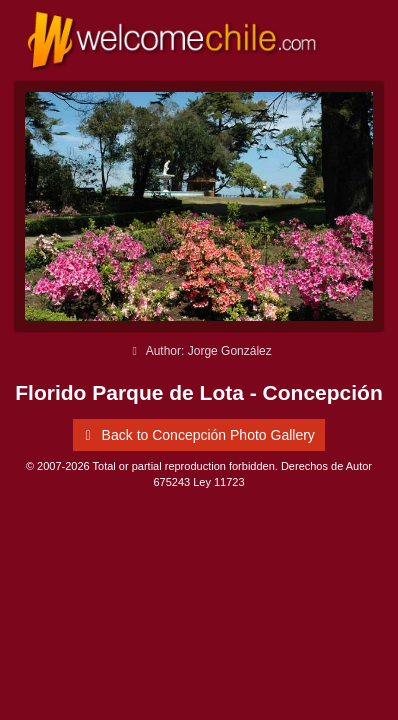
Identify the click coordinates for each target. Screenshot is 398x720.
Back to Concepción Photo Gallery (196, 435)
